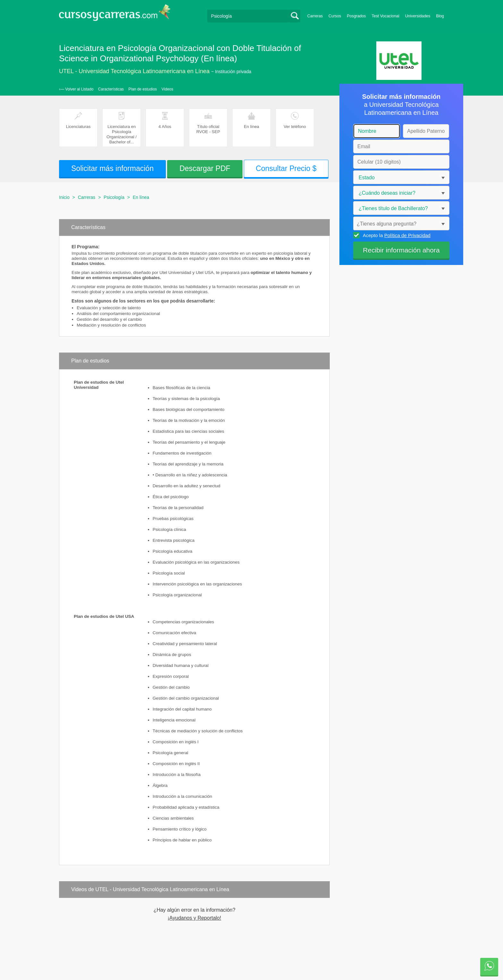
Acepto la (396, 235)
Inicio (64, 197)
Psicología (114, 197)
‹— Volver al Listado (76, 89)
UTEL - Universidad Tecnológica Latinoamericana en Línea (134, 71)
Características (111, 89)
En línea (141, 197)
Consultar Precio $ (286, 168)
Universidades (418, 16)
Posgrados (356, 16)
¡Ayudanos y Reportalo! (195, 918)
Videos (167, 89)
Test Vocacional (386, 16)
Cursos (335, 16)
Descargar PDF (205, 168)
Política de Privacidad (407, 235)
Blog (440, 16)
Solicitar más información (112, 168)
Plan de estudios (143, 89)
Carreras (315, 16)
